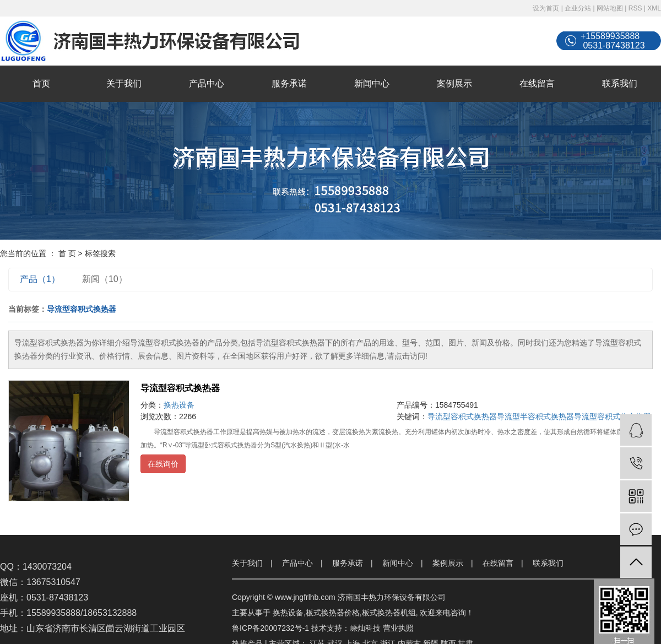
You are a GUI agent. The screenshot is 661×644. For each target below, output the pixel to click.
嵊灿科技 (365, 628)
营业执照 (398, 628)
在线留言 (537, 83)
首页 (41, 83)
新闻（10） (105, 279)
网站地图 (610, 8)
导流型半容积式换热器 (535, 416)
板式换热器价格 (333, 613)
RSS (635, 8)
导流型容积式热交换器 (613, 416)
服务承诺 (289, 83)
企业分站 (578, 8)
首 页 (67, 253)
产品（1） (40, 279)
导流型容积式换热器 (180, 388)
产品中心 (207, 83)
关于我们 (124, 83)
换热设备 (179, 405)
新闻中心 (372, 83)
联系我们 (620, 83)
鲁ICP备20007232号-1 (270, 628)
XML (654, 8)
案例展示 (454, 83)
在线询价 (163, 464)
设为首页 (546, 8)
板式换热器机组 (389, 613)
